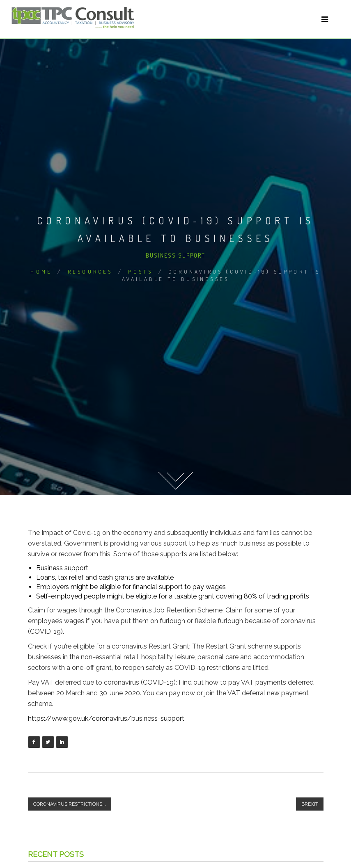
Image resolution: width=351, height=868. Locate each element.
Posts (140, 272)
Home (41, 272)
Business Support (175, 255)
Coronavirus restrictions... (70, 804)
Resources (90, 272)
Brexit (310, 804)
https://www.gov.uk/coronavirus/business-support (106, 718)
